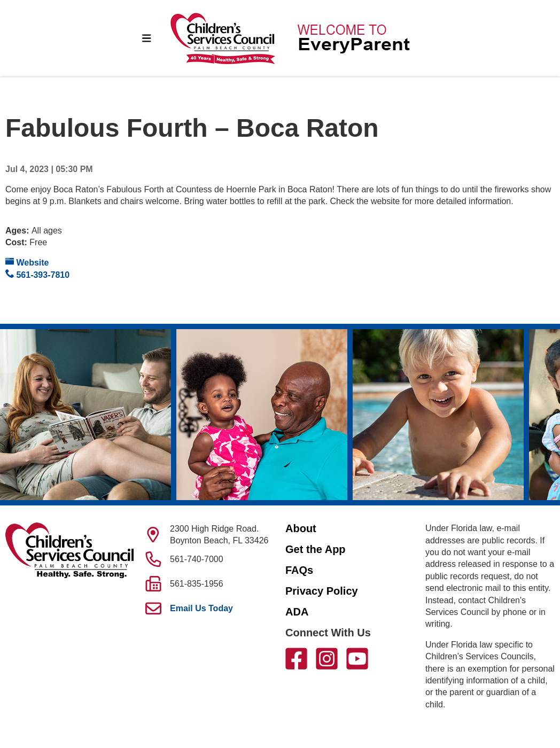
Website (27, 262)
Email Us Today (201, 608)
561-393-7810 (37, 274)
